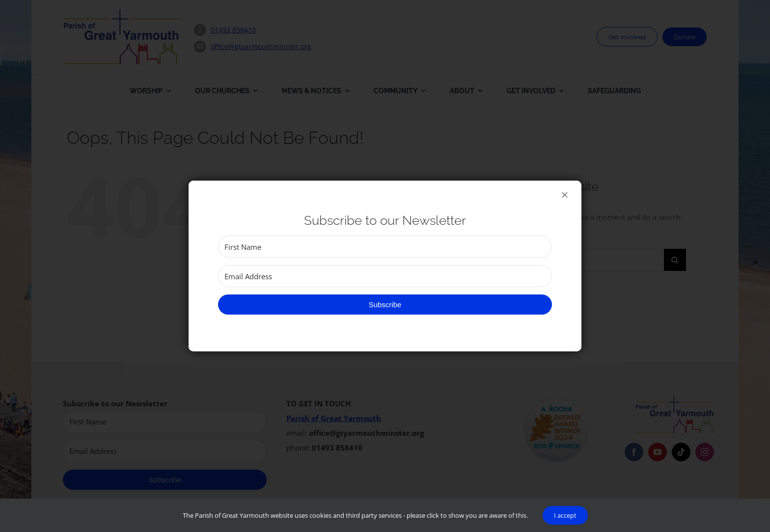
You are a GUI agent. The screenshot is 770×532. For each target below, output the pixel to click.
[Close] (565, 195)
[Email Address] (385, 276)
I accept (565, 515)
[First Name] (385, 247)
